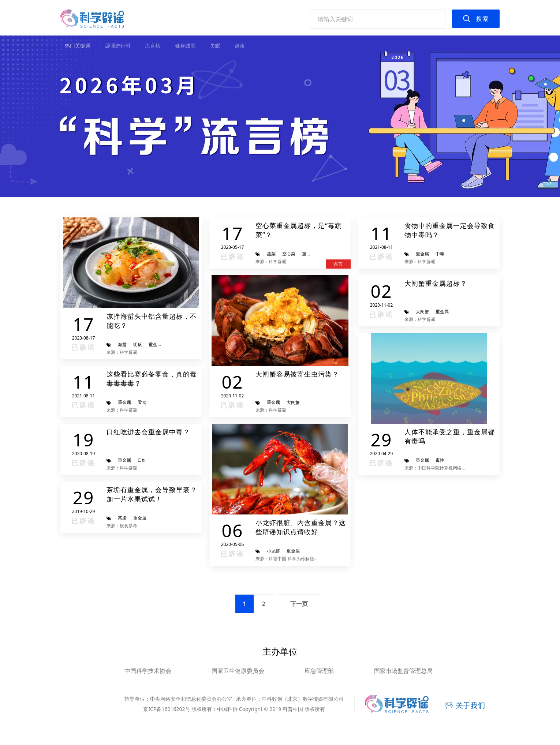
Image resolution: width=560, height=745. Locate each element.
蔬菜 (271, 254)
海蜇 (122, 345)
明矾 (138, 345)
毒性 (440, 460)
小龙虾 (273, 551)
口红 (142, 460)
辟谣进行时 (118, 46)
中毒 (440, 254)
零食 (142, 402)
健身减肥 (185, 46)
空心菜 (289, 254)
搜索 (482, 19)
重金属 (155, 345)
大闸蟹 (293, 402)
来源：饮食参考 (122, 526)
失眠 (215, 46)
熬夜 (240, 46)
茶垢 (122, 518)
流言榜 (153, 46)
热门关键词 (78, 46)
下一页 (299, 604)
